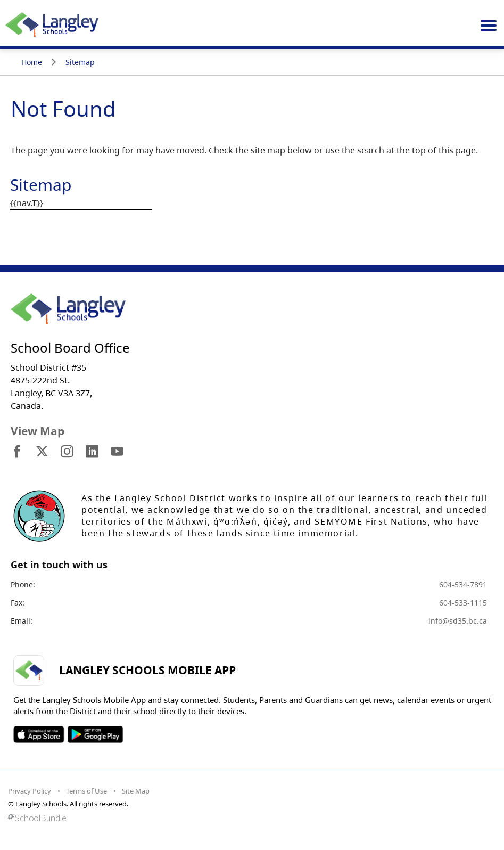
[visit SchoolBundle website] (249, 818)
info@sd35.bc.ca (458, 621)
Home (32, 62)
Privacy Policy (30, 791)
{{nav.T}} (27, 203)
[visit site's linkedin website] (92, 452)
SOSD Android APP (95, 734)
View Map (38, 431)
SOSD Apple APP (39, 734)
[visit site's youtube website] (117, 452)
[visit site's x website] (42, 452)
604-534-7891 (463, 585)
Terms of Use (86, 791)
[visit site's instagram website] (67, 452)
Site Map (136, 791)
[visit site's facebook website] (17, 452)
